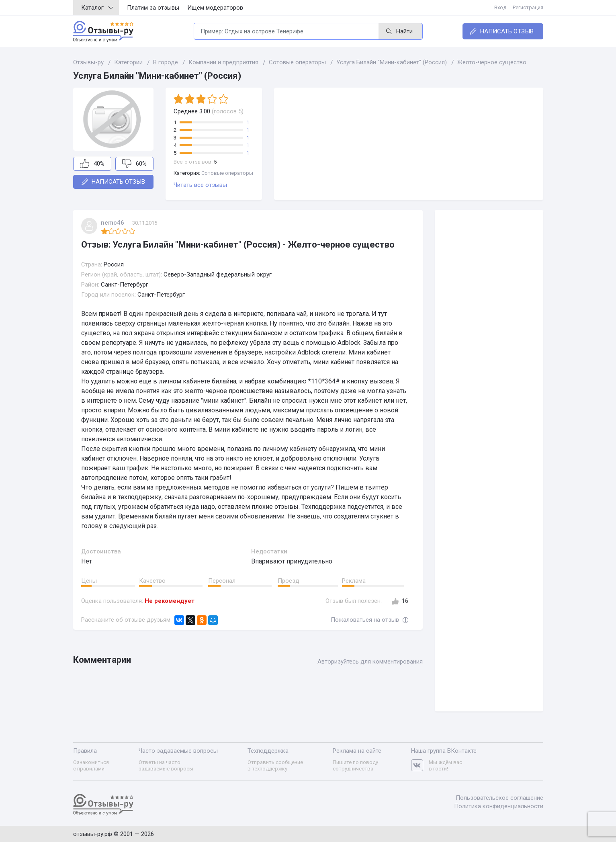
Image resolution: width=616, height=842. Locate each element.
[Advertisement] (409, 144)
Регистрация (528, 7)
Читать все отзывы (200, 185)
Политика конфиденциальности (499, 806)
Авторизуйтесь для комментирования (370, 662)
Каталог (97, 8)
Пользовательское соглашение (499, 798)
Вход (500, 7)
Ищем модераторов (215, 8)
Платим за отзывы (153, 8)
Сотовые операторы (227, 173)
